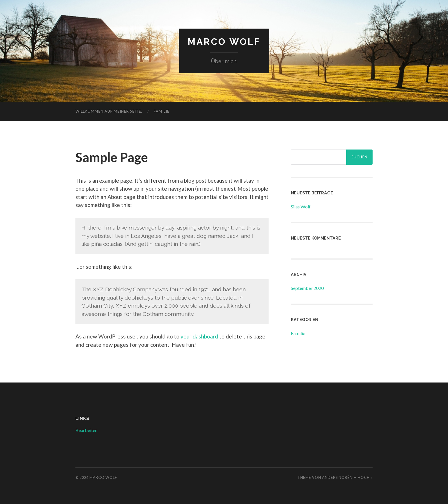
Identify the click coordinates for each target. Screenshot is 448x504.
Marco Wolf (224, 42)
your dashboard (199, 336)
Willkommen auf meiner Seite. (109, 111)
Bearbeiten (86, 430)
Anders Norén (337, 477)
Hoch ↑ (365, 477)
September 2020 (307, 288)
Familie (162, 111)
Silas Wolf (301, 207)
